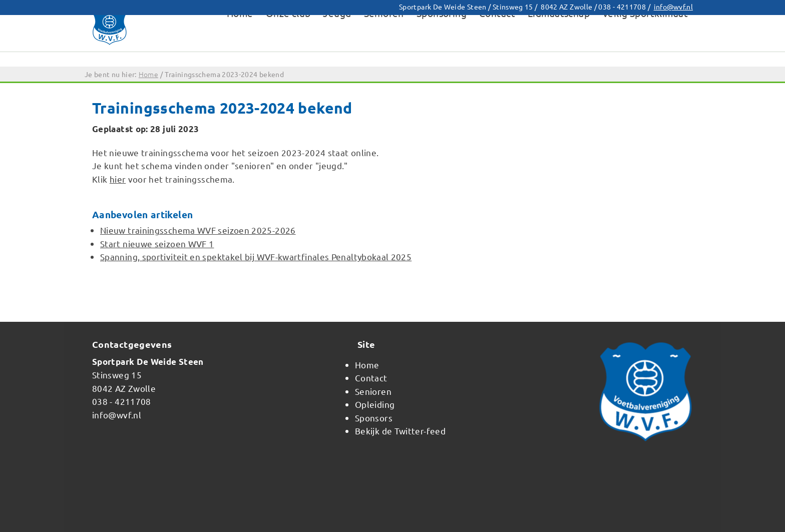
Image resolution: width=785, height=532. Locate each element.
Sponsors (374, 418)
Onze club (288, 47)
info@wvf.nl (673, 7)
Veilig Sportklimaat (645, 47)
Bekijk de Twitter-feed (400, 431)
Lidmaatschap (559, 47)
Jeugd (337, 47)
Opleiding (375, 404)
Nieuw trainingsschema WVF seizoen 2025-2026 (198, 230)
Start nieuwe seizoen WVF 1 (157, 243)
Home (240, 47)
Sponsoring (442, 47)
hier (118, 179)
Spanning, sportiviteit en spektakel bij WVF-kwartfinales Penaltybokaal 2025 (256, 256)
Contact (497, 47)
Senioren (384, 47)
